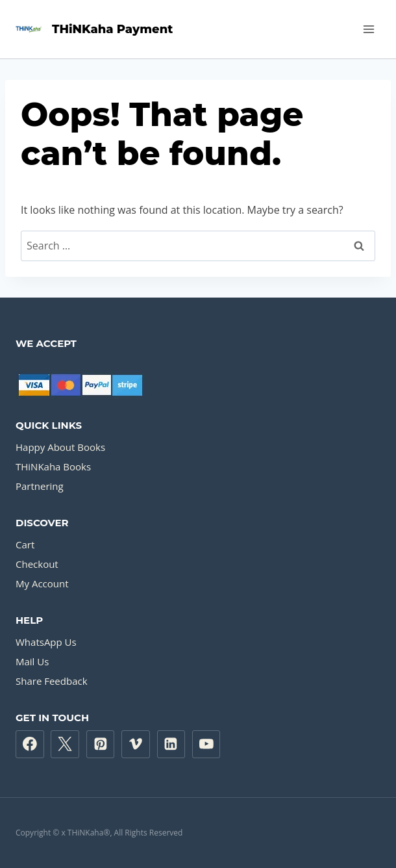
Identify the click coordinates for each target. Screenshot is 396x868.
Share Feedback (52, 681)
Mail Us (32, 661)
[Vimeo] (136, 745)
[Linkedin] (171, 745)
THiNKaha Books (53, 466)
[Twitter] (65, 745)
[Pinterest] (101, 745)
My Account (42, 583)
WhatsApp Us (46, 642)
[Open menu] (368, 29)
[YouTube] (206, 745)
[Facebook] (30, 745)
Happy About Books (60, 447)
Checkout (37, 564)
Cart (25, 544)
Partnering (40, 486)
